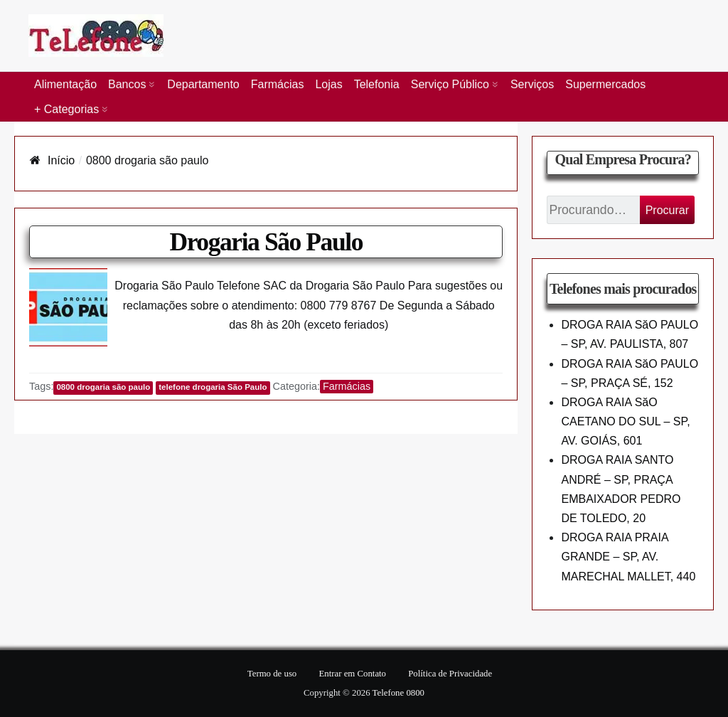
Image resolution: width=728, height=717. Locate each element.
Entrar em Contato (352, 674)
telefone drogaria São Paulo (213, 387)
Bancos (127, 84)
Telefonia (377, 84)
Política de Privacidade (450, 674)
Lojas (328, 84)
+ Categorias (66, 109)
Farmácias (278, 84)
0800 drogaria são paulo (103, 387)
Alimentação (65, 84)
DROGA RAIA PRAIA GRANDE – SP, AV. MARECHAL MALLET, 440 (628, 557)
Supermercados (605, 84)
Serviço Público (450, 84)
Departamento (203, 84)
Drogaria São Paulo (266, 242)
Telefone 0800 (398, 693)
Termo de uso (272, 674)
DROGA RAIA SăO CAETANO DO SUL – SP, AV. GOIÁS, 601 (625, 421)
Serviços (532, 84)
